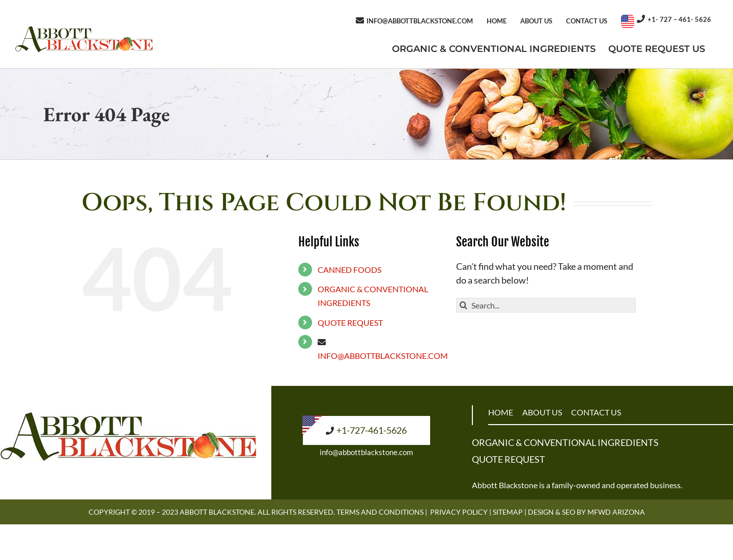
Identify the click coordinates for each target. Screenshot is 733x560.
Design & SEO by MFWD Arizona (586, 512)
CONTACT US (596, 412)
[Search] (463, 305)
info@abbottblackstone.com (366, 452)
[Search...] (546, 305)
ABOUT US (542, 412)
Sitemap (508, 512)
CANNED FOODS (349, 270)
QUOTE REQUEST (350, 323)
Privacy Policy (459, 512)
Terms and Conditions (380, 512)
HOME (501, 412)
